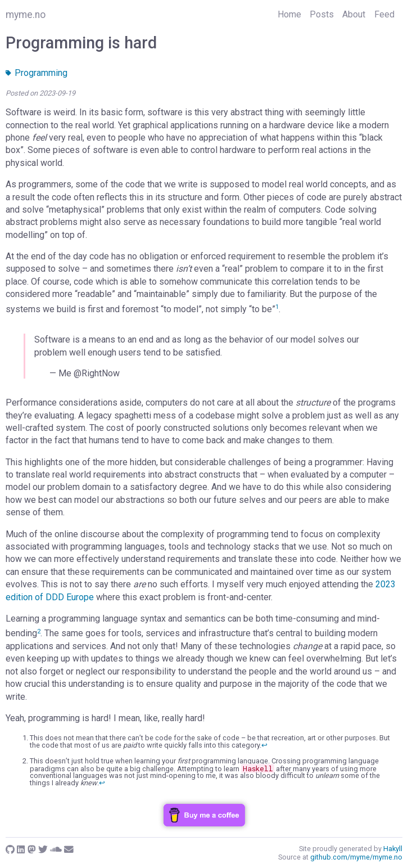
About (354, 14)
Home (289, 14)
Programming (37, 73)
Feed (384, 14)
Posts (322, 14)
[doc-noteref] (277, 309)
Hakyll (393, 849)
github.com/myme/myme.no (356, 857)
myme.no (26, 15)
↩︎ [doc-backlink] (264, 745)
